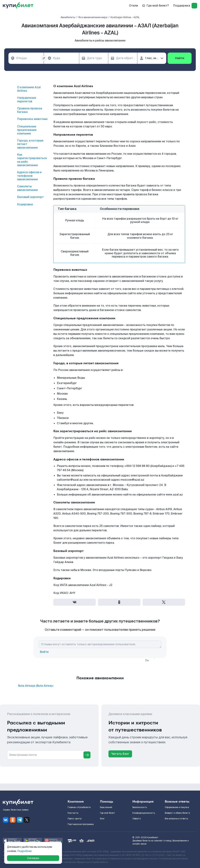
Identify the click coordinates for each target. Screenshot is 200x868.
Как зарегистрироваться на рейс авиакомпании (32, 160)
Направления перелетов (27, 100)
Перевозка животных (32, 119)
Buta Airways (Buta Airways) (36, 686)
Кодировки (25, 204)
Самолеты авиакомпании (27, 188)
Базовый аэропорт (30, 197)
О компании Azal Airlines (29, 89)
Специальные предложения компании (27, 130)
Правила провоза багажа (30, 110)
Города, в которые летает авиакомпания (30, 144)
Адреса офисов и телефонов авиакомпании (29, 176)
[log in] (194, 6)
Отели (134, 6)
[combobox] (26, 58)
